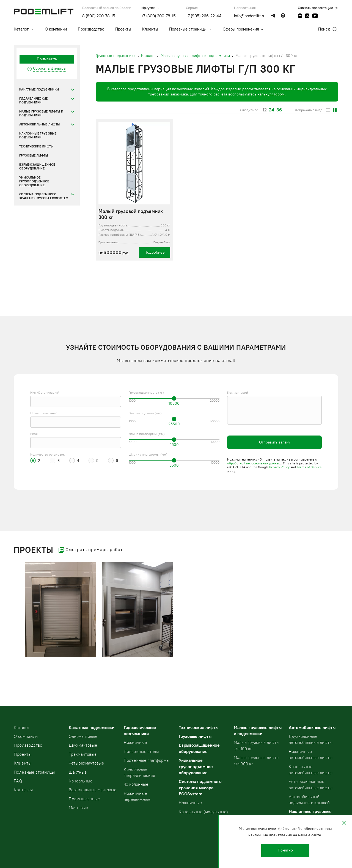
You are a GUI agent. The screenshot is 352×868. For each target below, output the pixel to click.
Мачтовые (78, 808)
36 (279, 110)
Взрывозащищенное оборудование (37, 167)
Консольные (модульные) (203, 812)
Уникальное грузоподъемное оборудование (34, 181)
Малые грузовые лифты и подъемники (41, 113)
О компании (56, 29)
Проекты (123, 29)
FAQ (18, 781)
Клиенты (150, 29)
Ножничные (135, 743)
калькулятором (271, 94)
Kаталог (22, 728)
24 (272, 110)
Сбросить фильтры (50, 68)
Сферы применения (241, 29)
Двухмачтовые (83, 745)
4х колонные (136, 784)
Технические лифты (36, 147)
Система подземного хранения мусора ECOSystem (44, 196)
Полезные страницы (188, 29)
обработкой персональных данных (254, 463)
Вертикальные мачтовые (93, 790)
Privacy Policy (279, 467)
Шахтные (78, 772)
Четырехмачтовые (86, 763)
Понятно (285, 850)
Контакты (23, 790)
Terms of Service (309, 467)
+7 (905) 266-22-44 (204, 16)
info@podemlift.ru (250, 16)
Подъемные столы (141, 752)
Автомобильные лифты (39, 124)
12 (265, 110)
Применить (47, 59)
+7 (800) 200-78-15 (159, 16)
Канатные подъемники (39, 90)
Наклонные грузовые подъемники (38, 135)
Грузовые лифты (34, 156)
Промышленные (84, 799)
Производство (91, 29)
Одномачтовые (83, 736)
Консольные (81, 781)
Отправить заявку (275, 442)
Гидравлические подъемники (34, 101)
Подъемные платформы (147, 760)
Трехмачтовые (83, 754)
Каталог (21, 29)
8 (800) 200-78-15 (99, 16)
